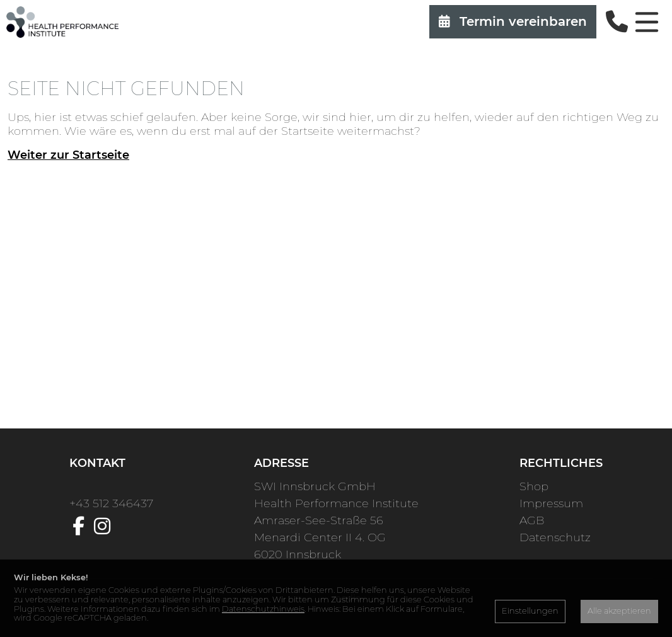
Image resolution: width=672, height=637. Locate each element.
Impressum (551, 503)
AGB (532, 520)
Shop (534, 486)
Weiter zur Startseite (68, 155)
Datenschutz (555, 537)
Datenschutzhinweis (263, 609)
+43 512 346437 (111, 503)
